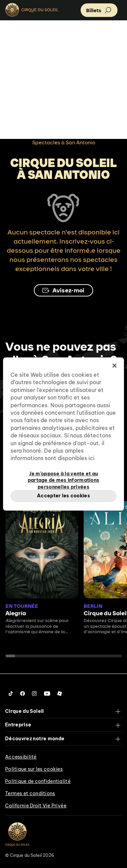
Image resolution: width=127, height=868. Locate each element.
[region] (63, 434)
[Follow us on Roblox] (60, 694)
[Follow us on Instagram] (34, 694)
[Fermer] (114, 366)
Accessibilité (21, 757)
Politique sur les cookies (34, 769)
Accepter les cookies (63, 496)
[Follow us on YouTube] (47, 694)
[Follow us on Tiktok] (11, 694)
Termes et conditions (30, 793)
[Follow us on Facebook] (23, 694)
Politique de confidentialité (38, 781)
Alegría (16, 613)
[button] (99, 10)
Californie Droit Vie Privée (36, 806)
